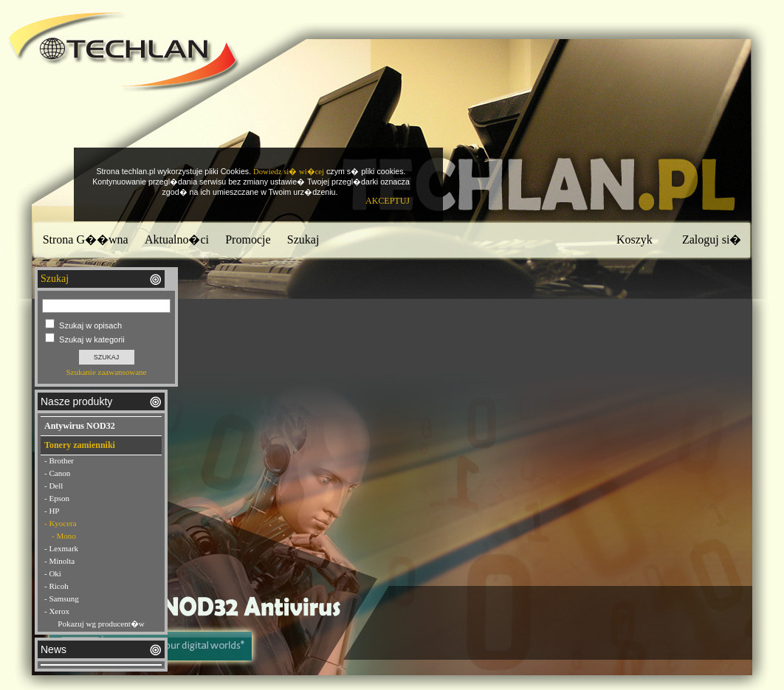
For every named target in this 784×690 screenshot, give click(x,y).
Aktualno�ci (177, 239)
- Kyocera (61, 523)
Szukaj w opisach (90, 325)
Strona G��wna (86, 239)
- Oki (53, 573)
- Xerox (57, 611)
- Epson (57, 498)
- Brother (59, 460)
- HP (52, 511)
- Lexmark (61, 548)
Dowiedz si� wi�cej (289, 172)
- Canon (57, 473)
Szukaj (303, 239)
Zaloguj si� (712, 239)
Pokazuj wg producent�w (101, 624)
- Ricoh (56, 586)
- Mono (64, 536)
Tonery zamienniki (80, 445)
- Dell (54, 486)
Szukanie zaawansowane (106, 372)
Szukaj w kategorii (92, 339)
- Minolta (59, 561)
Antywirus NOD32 (80, 426)
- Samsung (62, 598)
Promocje (248, 239)
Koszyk (635, 239)
